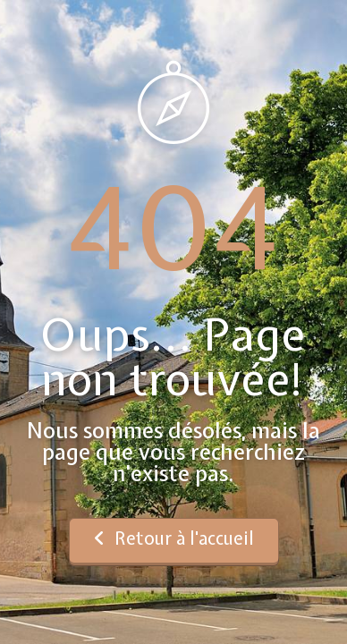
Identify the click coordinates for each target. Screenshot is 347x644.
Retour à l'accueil (174, 538)
